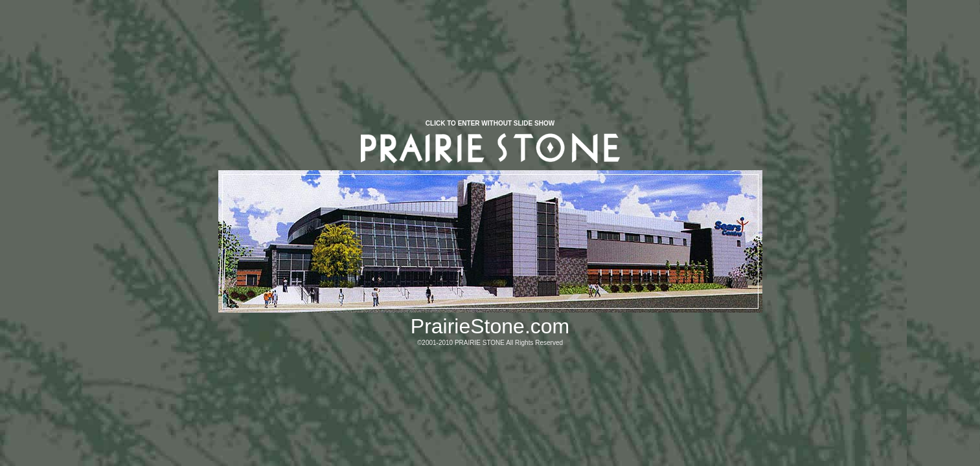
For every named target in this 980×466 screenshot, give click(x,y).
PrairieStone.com (490, 326)
